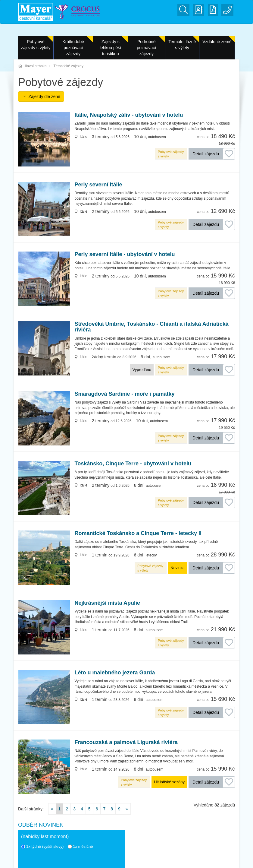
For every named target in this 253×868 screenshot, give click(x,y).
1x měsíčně (80, 846)
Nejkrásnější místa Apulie (107, 603)
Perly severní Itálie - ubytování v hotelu (125, 254)
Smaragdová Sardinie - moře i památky (125, 394)
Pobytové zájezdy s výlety (36, 45)
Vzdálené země (217, 42)
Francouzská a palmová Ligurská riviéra (126, 742)
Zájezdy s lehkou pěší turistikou (111, 48)
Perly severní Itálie (98, 185)
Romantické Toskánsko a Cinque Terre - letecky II (138, 533)
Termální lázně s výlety (182, 45)
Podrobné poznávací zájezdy (146, 48)
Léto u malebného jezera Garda (115, 673)
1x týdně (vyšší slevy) (42, 846)
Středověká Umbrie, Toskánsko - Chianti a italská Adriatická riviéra (152, 327)
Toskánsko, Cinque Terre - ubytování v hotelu (133, 464)
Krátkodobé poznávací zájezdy (73, 48)
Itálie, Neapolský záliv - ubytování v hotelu (129, 115)
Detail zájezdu (206, 154)
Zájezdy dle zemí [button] (41, 97)
